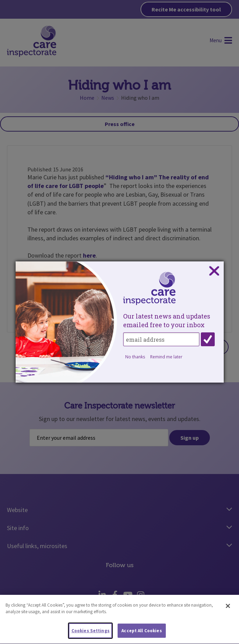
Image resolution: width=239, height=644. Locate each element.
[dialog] (120, 322)
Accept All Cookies (142, 634)
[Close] (228, 609)
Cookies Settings (91, 634)
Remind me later (166, 357)
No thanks (135, 357)
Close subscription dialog (214, 271)
